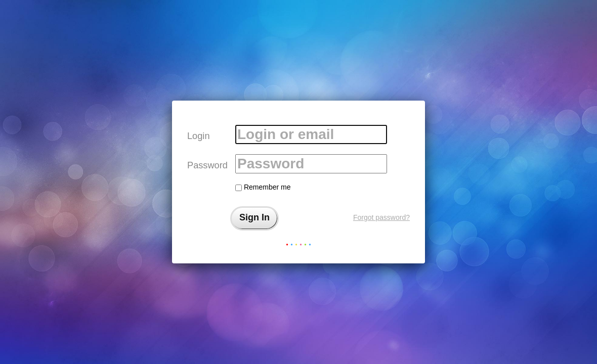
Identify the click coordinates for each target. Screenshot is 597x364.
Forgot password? (381, 217)
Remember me (263, 187)
